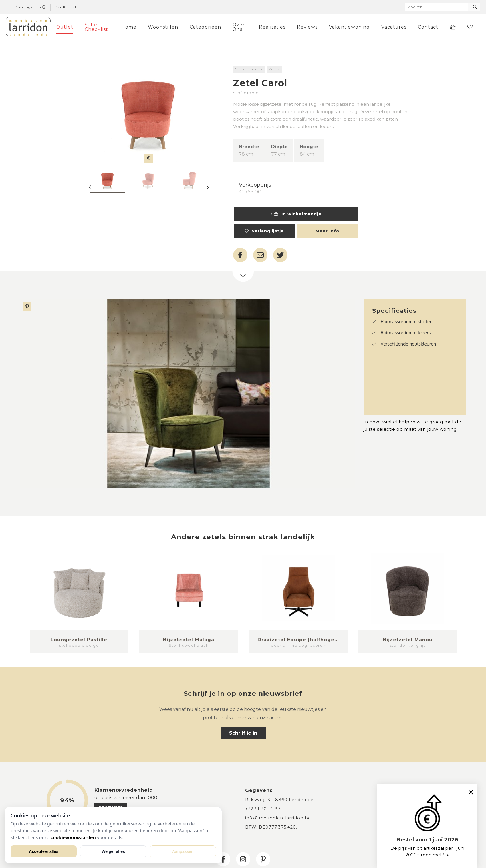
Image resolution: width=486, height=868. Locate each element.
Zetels (274, 69)
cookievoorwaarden (73, 837)
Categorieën (205, 27)
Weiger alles (113, 851)
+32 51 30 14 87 (263, 809)
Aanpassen (183, 851)
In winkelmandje (296, 214)
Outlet (65, 27)
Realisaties (272, 27)
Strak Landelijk (249, 69)
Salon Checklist (96, 27)
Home (129, 27)
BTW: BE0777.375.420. (271, 827)
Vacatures (394, 27)
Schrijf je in (243, 733)
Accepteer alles (44, 851)
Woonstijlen (163, 27)
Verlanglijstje (264, 231)
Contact (428, 27)
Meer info (327, 231)
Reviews (307, 27)
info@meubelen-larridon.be (278, 818)
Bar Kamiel (66, 7)
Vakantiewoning (349, 27)
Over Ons (239, 27)
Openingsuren (30, 7)
